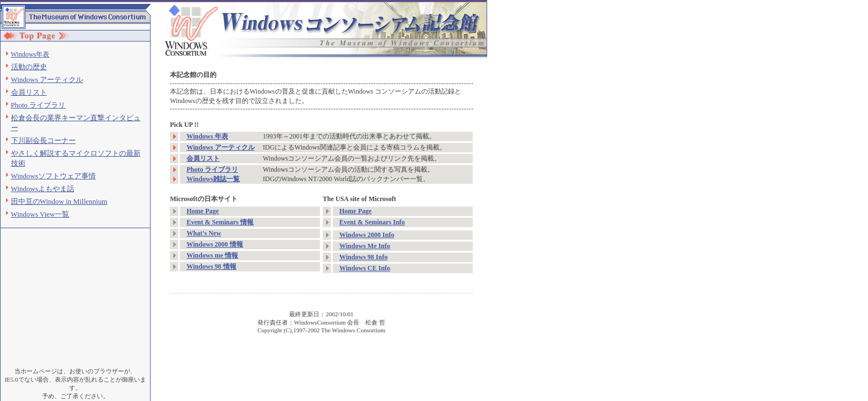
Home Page (203, 211)
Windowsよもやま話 (43, 189)
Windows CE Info (365, 268)
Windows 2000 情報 (215, 244)
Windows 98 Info (363, 257)
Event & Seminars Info (372, 222)
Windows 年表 (207, 136)
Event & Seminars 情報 (220, 222)
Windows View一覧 (40, 214)
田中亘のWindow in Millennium (59, 201)
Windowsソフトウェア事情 (53, 176)
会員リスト (29, 92)
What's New (204, 233)
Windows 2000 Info (367, 235)
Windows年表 (30, 54)
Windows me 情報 (212, 255)
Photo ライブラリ (38, 105)
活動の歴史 (29, 67)
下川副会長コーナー (43, 140)
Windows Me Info (365, 246)
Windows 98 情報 (211, 266)
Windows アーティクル (47, 79)
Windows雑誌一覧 (213, 179)
